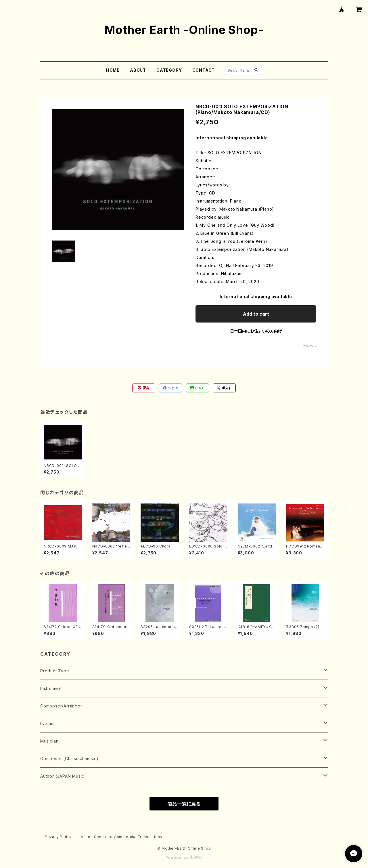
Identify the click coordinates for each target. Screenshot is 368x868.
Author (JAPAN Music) (63, 776)
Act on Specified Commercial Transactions (121, 837)
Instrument (51, 688)
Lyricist (47, 723)
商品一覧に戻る (184, 804)
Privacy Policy (58, 837)
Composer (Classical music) (69, 759)
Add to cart (256, 314)
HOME (113, 70)
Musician (49, 741)
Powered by (184, 857)
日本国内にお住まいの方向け (256, 331)
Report (310, 345)
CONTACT (204, 70)
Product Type (55, 671)
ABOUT (138, 70)
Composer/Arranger (61, 706)
